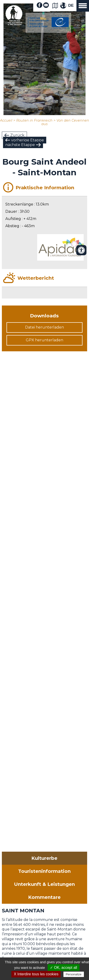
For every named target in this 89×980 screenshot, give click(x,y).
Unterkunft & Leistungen (44, 884)
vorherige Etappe (28, 140)
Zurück (17, 135)
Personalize (74, 974)
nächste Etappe (20, 145)
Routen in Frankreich (34, 120)
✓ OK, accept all (64, 968)
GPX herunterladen (44, 340)
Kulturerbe (44, 858)
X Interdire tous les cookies (36, 974)
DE (71, 5)
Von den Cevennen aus (65, 122)
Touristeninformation (44, 871)
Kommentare (44, 897)
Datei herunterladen (44, 327)
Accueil (6, 120)
